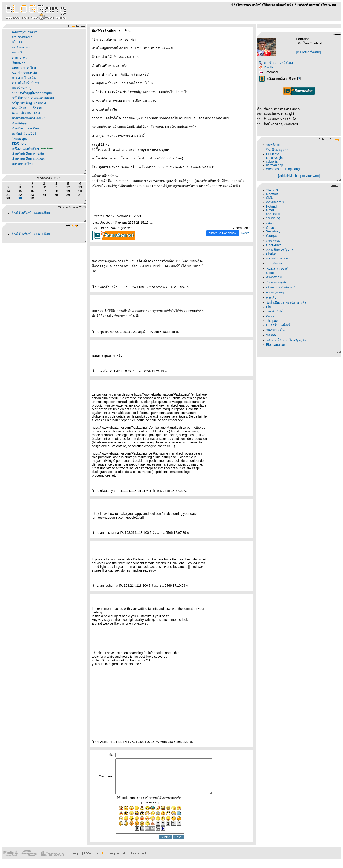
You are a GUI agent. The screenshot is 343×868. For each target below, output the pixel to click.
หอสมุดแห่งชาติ (277, 268)
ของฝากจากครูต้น (24, 73)
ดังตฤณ (271, 236)
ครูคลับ (271, 297)
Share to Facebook (223, 233)
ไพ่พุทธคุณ (19, 138)
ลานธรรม (273, 241)
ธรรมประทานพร (278, 258)
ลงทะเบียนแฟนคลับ (26, 113)
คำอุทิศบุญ (19, 123)
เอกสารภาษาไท (24, 67)
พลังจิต (271, 335)
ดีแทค (270, 316)
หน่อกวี (17, 52)
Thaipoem (273, 321)
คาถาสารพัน (275, 277)
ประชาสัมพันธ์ (22, 37)
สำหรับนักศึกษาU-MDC (28, 118)
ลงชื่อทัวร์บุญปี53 (24, 133)
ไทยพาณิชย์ (274, 311)
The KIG (272, 190)
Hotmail (272, 206)
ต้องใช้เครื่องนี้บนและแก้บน (31, 213)
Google (271, 228)
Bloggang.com (277, 345)
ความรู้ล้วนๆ (275, 292)
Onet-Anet (274, 245)
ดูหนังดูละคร (21, 47)
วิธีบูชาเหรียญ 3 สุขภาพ (29, 103)
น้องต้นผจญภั (276, 282)
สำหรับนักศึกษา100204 (28, 159)
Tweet (244, 233)
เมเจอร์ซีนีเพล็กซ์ (278, 325)
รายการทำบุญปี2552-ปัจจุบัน (32, 93)
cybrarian (273, 161)
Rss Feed (268, 67)
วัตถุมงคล (19, 62)
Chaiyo (271, 254)
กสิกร (270, 223)
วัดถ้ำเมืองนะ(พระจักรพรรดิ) (286, 302)
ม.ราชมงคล (275, 263)
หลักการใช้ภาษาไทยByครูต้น (287, 340)
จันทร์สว (273, 145)
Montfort (272, 194)
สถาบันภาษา (275, 202)
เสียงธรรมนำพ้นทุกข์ (281, 287)
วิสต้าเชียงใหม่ (276, 330)
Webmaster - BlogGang (283, 169)
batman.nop (275, 165)
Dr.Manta (273, 154)
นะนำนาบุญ (22, 88)
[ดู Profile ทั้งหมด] (309, 52)
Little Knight (275, 158)
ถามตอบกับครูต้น (24, 78)
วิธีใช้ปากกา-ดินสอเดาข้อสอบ (33, 98)
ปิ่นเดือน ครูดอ (277, 150)
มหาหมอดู (273, 218)
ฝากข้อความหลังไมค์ (276, 63)
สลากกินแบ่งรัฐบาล (280, 249)
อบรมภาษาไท (23, 164)
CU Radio (273, 214)
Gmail (270, 210)
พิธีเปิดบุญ (19, 144)
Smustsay (273, 231)
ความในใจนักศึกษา (26, 83)
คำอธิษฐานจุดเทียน (26, 128)
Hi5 (269, 307)
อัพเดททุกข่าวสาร (24, 32)
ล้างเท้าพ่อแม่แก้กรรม (27, 108)
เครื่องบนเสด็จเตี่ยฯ (25, 149)
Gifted (270, 273)
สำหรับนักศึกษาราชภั (28, 154)
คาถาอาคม (20, 57)
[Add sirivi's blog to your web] (299, 176)
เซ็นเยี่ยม (18, 42)
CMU (270, 198)
